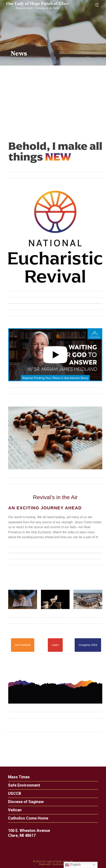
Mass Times (17, 777)
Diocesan (62, 864)
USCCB (13, 793)
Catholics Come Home (27, 818)
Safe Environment (22, 785)
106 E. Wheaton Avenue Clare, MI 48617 (30, 833)
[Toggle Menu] (96, 4)
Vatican (13, 810)
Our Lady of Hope (52, 862)
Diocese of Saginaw (24, 802)
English (73, 865)
